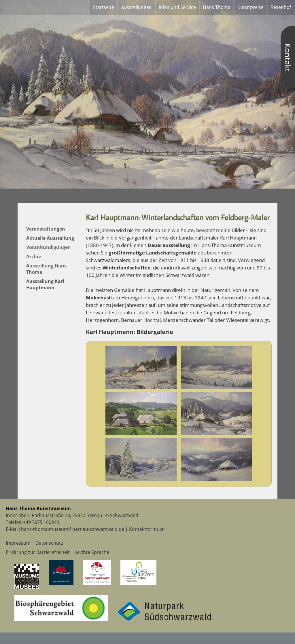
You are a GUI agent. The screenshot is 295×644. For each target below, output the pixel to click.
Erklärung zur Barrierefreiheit (38, 552)
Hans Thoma (217, 7)
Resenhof (281, 7)
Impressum (18, 543)
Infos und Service (177, 7)
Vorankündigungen (49, 247)
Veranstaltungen (46, 229)
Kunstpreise (250, 7)
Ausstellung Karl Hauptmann (45, 284)
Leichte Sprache (92, 552)
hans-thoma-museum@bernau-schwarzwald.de (73, 529)
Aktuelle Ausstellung (50, 238)
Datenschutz (49, 543)
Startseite (104, 7)
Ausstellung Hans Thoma (46, 269)
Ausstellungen (136, 7)
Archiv (34, 257)
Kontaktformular (147, 529)
